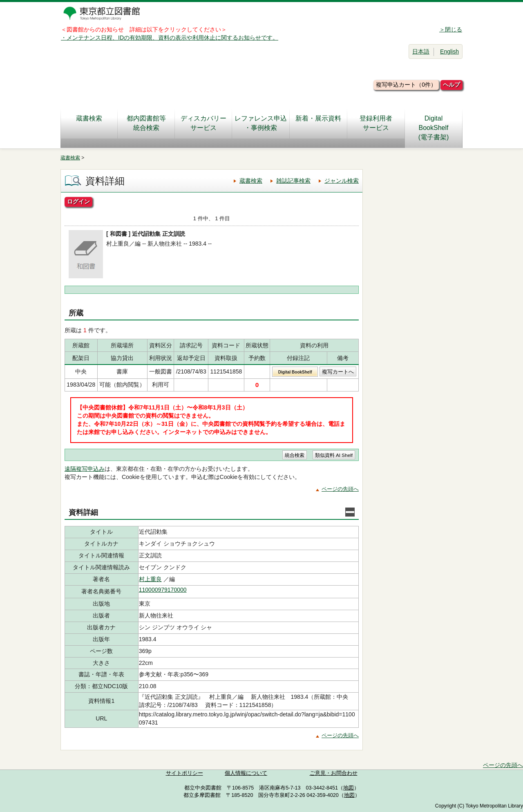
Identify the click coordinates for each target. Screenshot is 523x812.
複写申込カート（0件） (406, 85)
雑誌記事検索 (293, 181)
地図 (349, 788)
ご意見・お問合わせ (334, 773)
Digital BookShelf (295, 372)
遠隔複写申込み (85, 469)
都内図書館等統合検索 (146, 123)
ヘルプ (451, 85)
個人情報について (246, 773)
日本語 (421, 51)
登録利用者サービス (376, 123)
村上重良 (150, 579)
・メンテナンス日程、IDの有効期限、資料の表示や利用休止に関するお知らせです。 (170, 38)
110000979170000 (163, 590)
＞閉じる (451, 29)
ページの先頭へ (340, 489)
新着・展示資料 (318, 123)
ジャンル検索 (342, 181)
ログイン (78, 201)
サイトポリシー (184, 773)
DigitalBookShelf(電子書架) (434, 128)
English (449, 51)
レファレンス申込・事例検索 (261, 123)
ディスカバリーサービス (203, 123)
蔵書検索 (89, 123)
